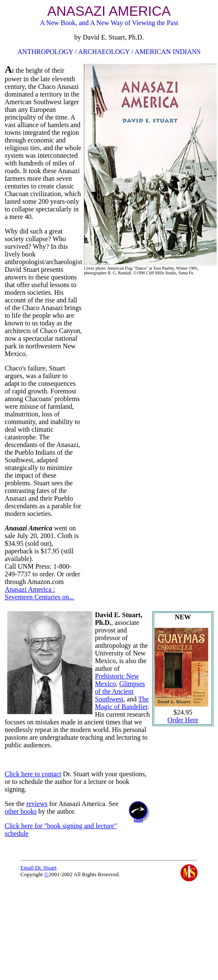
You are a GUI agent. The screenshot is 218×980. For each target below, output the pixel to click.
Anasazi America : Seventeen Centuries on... (39, 593)
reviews (37, 804)
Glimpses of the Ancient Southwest (120, 691)
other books (21, 811)
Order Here (183, 720)
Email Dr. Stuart (39, 867)
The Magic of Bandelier (122, 703)
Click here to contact (33, 774)
